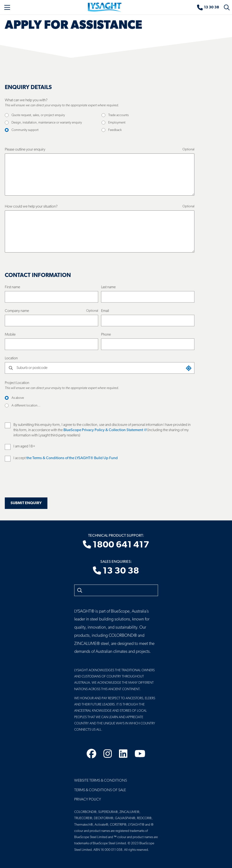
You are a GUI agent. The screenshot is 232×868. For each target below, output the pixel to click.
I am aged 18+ (24, 446)
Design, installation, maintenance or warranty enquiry (47, 123)
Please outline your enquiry (25, 150)
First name (12, 287)
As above (18, 398)
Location (11, 358)
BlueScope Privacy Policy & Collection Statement (105, 430)
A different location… (26, 406)
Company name (17, 311)
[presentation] (41, 482)
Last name (108, 287)
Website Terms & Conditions (101, 781)
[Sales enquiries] (208, 7)
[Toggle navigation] (7, 7)
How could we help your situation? (31, 207)
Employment (117, 123)
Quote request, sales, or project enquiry (38, 115)
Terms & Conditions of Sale (100, 790)
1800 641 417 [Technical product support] (116, 545)
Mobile (10, 335)
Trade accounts (118, 115)
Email (105, 311)
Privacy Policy (88, 800)
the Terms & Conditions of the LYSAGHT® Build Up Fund (72, 458)
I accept (66, 458)
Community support (25, 130)
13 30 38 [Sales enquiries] (116, 571)
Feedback (115, 130)
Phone (106, 335)
